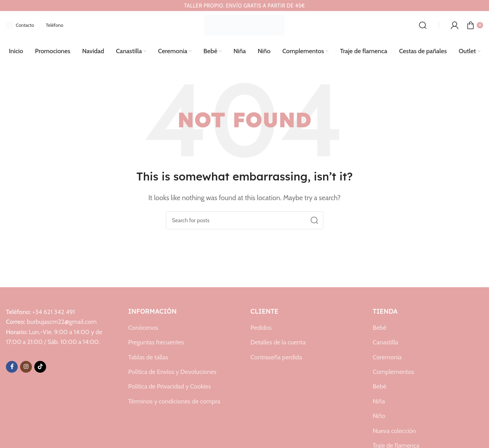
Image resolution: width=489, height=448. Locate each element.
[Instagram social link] (26, 367)
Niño (379, 416)
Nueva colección (394, 431)
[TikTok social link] (40, 367)
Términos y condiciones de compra (174, 401)
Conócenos (143, 328)
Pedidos (261, 328)
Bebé (380, 328)
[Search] (423, 25)
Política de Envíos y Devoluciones (172, 372)
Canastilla (386, 342)
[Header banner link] (244, 6)
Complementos (393, 372)
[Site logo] (244, 25)
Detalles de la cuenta (278, 342)
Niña (379, 401)
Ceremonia (387, 357)
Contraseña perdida (276, 357)
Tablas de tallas (148, 357)
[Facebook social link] (12, 367)
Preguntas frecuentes (156, 342)
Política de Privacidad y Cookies (169, 386)
